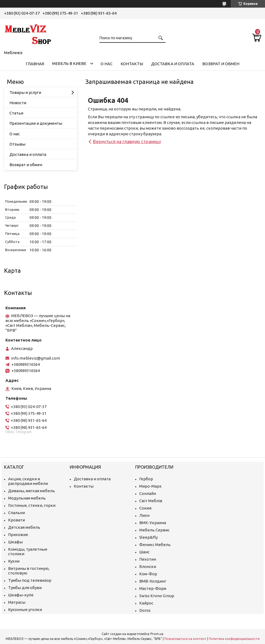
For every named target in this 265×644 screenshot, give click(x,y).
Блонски (148, 566)
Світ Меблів (151, 501)
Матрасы (17, 602)
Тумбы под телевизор (30, 580)
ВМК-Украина (153, 523)
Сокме (145, 508)
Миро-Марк (150, 486)
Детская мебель (24, 527)
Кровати (16, 520)
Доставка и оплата (173, 64)
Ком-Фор (148, 574)
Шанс (144, 552)
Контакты (132, 64)
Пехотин (148, 559)
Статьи (16, 113)
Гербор (146, 479)
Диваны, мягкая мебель (32, 491)
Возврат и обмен (221, 64)
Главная (35, 64)
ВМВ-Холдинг (153, 581)
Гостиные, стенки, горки (32, 505)
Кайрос (146, 603)
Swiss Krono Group (157, 596)
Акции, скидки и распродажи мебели (28, 481)
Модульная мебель (27, 498)
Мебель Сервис (154, 530)
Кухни (14, 561)
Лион (144, 515)
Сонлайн (148, 493)
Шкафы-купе (21, 595)
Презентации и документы (36, 123)
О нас (107, 64)
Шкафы (15, 542)
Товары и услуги (25, 92)
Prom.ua (157, 634)
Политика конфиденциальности (234, 639)
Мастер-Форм (153, 588)
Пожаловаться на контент (185, 639)
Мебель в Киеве (69, 63)
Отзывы (17, 144)
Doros (145, 610)
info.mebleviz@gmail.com (36, 358)
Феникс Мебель (155, 545)
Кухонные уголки (25, 609)
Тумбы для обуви (25, 588)
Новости (18, 103)
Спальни (16, 513)
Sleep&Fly (148, 537)
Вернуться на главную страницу (127, 141)
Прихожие (18, 535)
